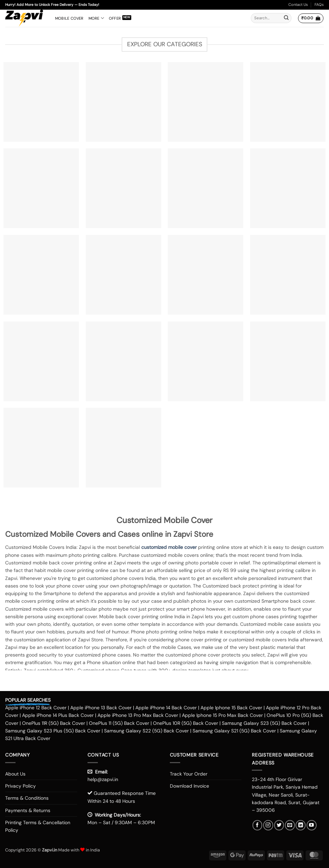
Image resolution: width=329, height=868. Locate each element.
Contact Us (298, 4)
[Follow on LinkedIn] (301, 825)
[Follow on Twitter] (279, 825)
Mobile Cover (69, 18)
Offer (115, 18)
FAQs (319, 4)
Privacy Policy (20, 786)
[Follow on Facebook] (258, 825)
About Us (15, 774)
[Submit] (286, 18)
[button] (311, 18)
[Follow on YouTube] (312, 825)
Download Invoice (189, 786)
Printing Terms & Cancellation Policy (38, 826)
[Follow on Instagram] (268, 825)
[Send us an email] (290, 825)
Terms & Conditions (27, 798)
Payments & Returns (28, 810)
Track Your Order (189, 774)
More (96, 18)
